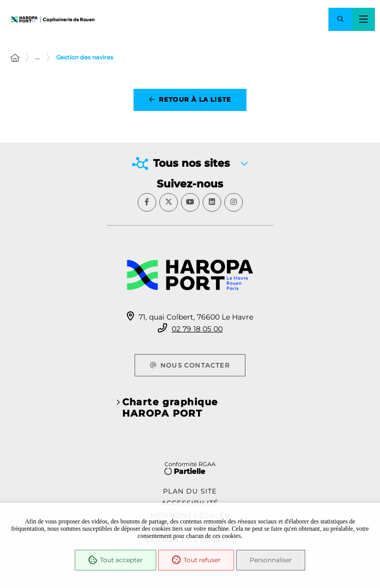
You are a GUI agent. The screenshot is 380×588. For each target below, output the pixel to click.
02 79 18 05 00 (197, 329)
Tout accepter (115, 560)
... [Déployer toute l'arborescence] (37, 57)
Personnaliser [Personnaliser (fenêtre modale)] (271, 560)
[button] (340, 19)
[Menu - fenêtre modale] (363, 19)
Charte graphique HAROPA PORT (170, 408)
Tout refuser (196, 560)
